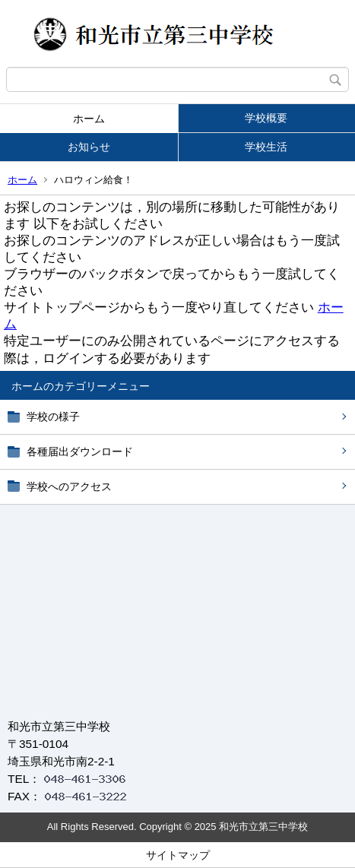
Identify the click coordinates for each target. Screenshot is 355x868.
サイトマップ (178, 855)
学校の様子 (53, 417)
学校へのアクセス (69, 486)
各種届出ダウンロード (80, 451)
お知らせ (89, 147)
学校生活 (266, 147)
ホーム (89, 119)
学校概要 (266, 118)
